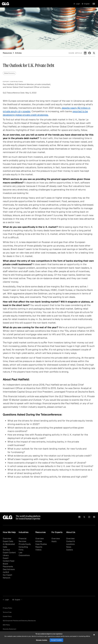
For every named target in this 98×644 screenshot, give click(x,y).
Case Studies (41, 544)
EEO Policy (6, 625)
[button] (77, 4)
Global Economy (9, 73)
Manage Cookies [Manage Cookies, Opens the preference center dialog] (42, 640)
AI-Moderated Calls (9, 546)
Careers (70, 550)
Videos (38, 550)
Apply (54, 541)
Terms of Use (7, 612)
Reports (39, 547)
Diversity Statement (9, 629)
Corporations (24, 555)
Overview (7, 539)
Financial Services (23, 540)
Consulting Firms (23, 548)
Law (20, 553)
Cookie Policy (7, 616)
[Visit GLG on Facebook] (94, 517)
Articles (39, 541)
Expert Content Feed (9, 560)
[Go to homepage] (5, 4)
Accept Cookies (56, 640)
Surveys (6, 550)
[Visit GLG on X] (84, 517)
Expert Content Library (9, 554)
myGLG (6, 572)
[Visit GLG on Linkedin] (79, 517)
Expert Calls (8, 541)
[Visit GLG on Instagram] (89, 517)
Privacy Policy (7, 608)
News (69, 547)
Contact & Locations (70, 543)
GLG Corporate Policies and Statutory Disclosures (19, 621)
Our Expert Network (7, 576)
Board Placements (8, 565)
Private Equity (25, 544)
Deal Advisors (9, 569)
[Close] (94, 635)
